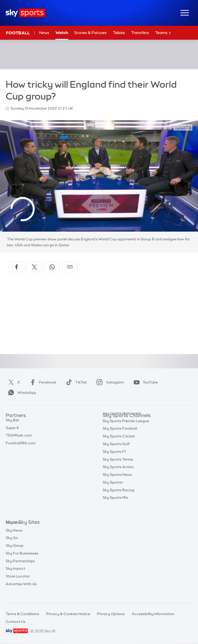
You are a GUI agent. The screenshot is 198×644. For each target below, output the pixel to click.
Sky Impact (15, 576)
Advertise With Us (21, 592)
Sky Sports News (117, 485)
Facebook (42, 382)
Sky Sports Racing (118, 500)
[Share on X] (34, 267)
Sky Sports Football (120, 439)
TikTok (75, 382)
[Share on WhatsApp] (52, 267)
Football (18, 33)
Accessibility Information (153, 614)
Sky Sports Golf (116, 454)
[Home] (25, 13)
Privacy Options (111, 614)
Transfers (140, 33)
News (44, 33)
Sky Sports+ (113, 493)
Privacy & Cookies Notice (68, 614)
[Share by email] (70, 267)
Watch (62, 33)
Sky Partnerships (20, 569)
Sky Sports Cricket (119, 446)
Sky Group (15, 553)
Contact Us (16, 622)
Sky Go (12, 545)
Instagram (109, 382)
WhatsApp (21, 393)
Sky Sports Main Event (122, 423)
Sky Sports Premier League (126, 431)
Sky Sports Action (118, 477)
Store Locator (18, 584)
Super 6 (12, 431)
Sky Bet (12, 423)
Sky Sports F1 (114, 462)
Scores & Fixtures (90, 33)
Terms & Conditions (22, 614)
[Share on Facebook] (16, 267)
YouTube (145, 382)
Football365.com (21, 446)
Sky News (14, 538)
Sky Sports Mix (115, 508)
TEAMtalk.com (19, 439)
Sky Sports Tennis (118, 470)
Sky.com (13, 530)
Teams (163, 33)
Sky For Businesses (22, 561)
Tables (119, 33)
